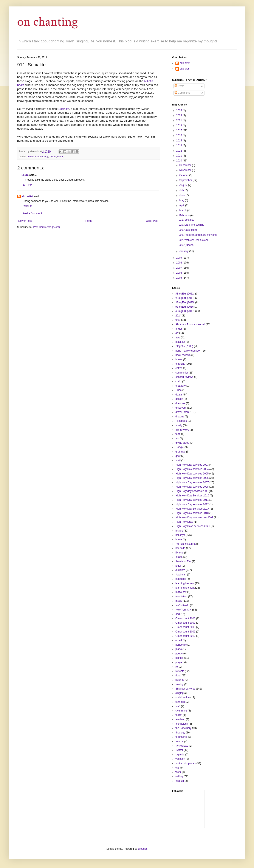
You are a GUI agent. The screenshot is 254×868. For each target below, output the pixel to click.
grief (178, 456)
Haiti (178, 460)
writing (61, 157)
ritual (178, 676)
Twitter (53, 157)
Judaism (31, 157)
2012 (180, 151)
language (181, 579)
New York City (184, 610)
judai (178, 566)
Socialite (64, 109)
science (180, 680)
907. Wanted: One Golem (193, 240)
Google (180, 447)
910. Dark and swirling (191, 225)
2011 (180, 156)
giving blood (182, 443)
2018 (180, 126)
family (179, 425)
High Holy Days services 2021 (193, 526)
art (177, 333)
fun (177, 439)
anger (179, 329)
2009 (180, 258)
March (183, 210)
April (182, 205)
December (186, 165)
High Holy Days (184, 522)
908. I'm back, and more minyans (198, 235)
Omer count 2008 (185, 627)
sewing (179, 684)
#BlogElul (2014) (185, 298)
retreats (180, 671)
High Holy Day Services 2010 (192, 496)
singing (180, 693)
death (179, 395)
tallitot (179, 715)
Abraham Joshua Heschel (190, 324)
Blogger (142, 849)
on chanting (48, 22)
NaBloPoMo (182, 605)
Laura (25, 175)
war (177, 768)
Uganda (180, 755)
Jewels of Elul (183, 561)
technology (43, 157)
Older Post (152, 221)
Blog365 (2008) (184, 346)
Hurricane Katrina (185, 544)
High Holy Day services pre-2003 (194, 518)
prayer (179, 662)
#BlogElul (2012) (185, 294)
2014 (180, 146)
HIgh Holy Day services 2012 (192, 504)
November (186, 170)
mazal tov (181, 592)
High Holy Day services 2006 (192, 478)
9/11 (178, 320)
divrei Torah (182, 412)
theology (180, 733)
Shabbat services (185, 689)
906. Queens (186, 245)
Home (89, 221)
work (178, 772)
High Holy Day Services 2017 (192, 509)
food (178, 434)
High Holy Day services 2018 (192, 513)
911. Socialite (186, 220)
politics (179, 658)
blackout (180, 342)
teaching (180, 719)
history (179, 531)
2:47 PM (27, 185)
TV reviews (182, 746)
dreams (180, 417)
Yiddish (180, 781)
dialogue (180, 403)
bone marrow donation (188, 351)
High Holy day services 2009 (192, 491)
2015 (180, 141)
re (177, 667)
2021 (180, 120)
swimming (181, 711)
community (182, 373)
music (179, 601)
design (179, 399)
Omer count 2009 (185, 632)
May (182, 200)
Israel (179, 557)
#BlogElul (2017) (185, 311)
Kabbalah (181, 575)
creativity (180, 386)
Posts (179, 86)
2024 (180, 110)
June (182, 195)
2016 (180, 135)
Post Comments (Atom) (46, 227)
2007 (180, 268)
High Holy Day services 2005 (192, 474)
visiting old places (186, 763)
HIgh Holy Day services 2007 (192, 482)
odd (178, 614)
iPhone (179, 553)
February (185, 215)
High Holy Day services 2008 (192, 487)
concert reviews (184, 377)
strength (180, 702)
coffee (179, 368)
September (186, 180)
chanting (180, 364)
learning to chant (185, 588)
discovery (181, 408)
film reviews (182, 430)
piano (179, 649)
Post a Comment (32, 213)
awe (178, 338)
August (184, 185)
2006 (180, 273)
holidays (180, 535)
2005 (180, 278)
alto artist (27, 196)
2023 (180, 115)
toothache (181, 737)
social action (183, 697)
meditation (181, 597)
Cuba (179, 390)
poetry (179, 654)
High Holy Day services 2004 (192, 469)
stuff (178, 706)
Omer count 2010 (185, 636)
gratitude (180, 452)
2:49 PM (27, 206)
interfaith (180, 548)
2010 (180, 161)
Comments (182, 93)
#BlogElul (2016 (185, 307)
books (179, 360)
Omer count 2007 (185, 623)
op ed (179, 640)
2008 (180, 263)
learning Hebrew (185, 583)
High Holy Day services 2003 (192, 465)
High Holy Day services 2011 (192, 500)
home (179, 539)
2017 (180, 130)
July (182, 190)
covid (178, 381)
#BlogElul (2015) (185, 302)
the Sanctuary (183, 728)
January (184, 251)
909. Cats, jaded (188, 230)
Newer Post (25, 221)
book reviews (183, 355)
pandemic (181, 645)
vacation (180, 759)
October (184, 175)
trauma (179, 741)
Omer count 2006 (185, 618)
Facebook (181, 421)
